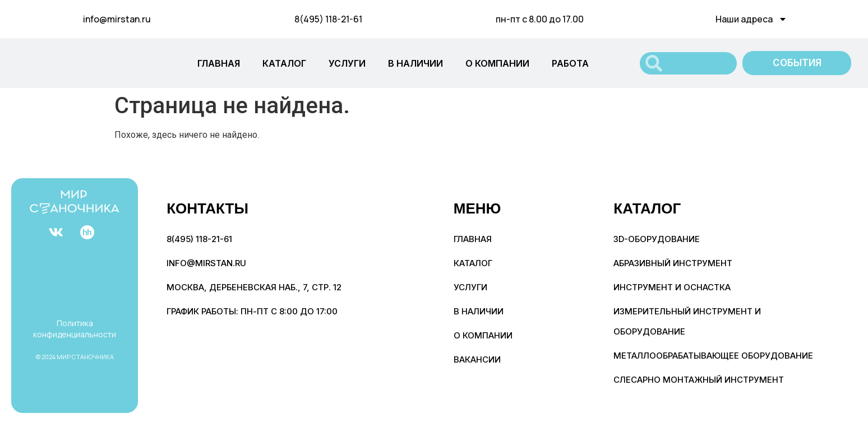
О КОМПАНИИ (497, 63)
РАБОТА (570, 63)
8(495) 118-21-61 (328, 19)
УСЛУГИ (347, 63)
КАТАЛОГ (284, 63)
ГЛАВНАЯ (219, 63)
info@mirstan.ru (117, 19)
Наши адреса (751, 19)
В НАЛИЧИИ (415, 63)
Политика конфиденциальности (75, 329)
